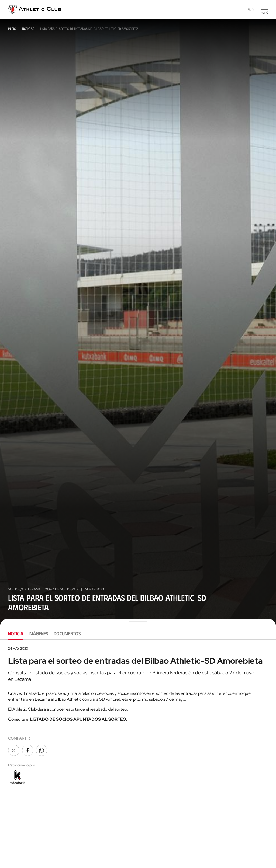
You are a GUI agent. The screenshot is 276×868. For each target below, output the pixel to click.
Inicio (12, 29)
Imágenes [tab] (38, 633)
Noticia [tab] (16, 633)
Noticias (28, 29)
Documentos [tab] (67, 633)
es (251, 9)
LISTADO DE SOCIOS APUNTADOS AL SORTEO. (78, 719)
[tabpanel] (138, 716)
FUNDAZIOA (216, 863)
